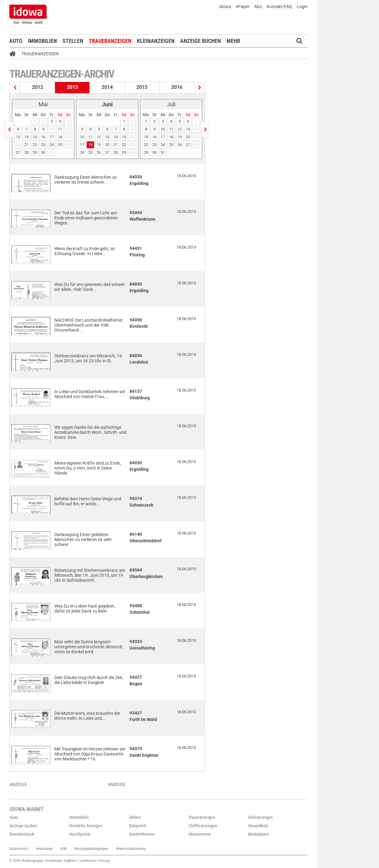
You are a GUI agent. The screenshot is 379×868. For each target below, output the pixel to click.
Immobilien (42, 41)
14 (26, 137)
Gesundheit (258, 826)
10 (82, 137)
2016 (177, 87)
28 (26, 152)
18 (60, 137)
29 (35, 152)
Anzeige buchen (201, 41)
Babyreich (137, 826)
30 (43, 152)
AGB (64, 849)
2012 (38, 87)
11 (60, 129)
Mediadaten (259, 834)
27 (18, 152)
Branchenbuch (22, 834)
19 (99, 145)
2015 (142, 87)
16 (43, 137)
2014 (107, 87)
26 (99, 152)
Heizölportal (80, 834)
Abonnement (200, 834)
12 (99, 137)
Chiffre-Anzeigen (203, 826)
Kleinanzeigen (156, 41)
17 (52, 137)
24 (52, 145)
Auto (16, 41)
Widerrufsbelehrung (131, 849)
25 (60, 145)
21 (26, 145)
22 (35, 145)
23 (43, 145)
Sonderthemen (142, 834)
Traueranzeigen (110, 41)
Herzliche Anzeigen (86, 826)
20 (107, 145)
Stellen (73, 41)
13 (18, 137)
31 (163, 152)
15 (35, 137)
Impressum (44, 849)
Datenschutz (19, 849)
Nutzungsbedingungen (91, 849)
